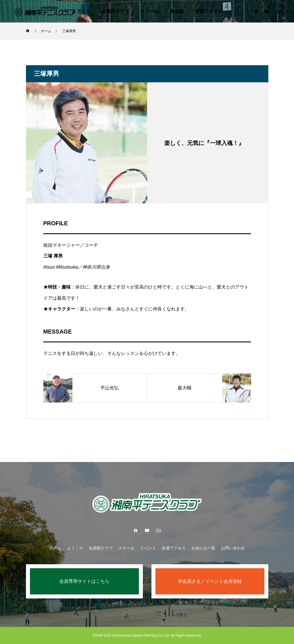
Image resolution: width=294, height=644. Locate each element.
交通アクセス (209, 11)
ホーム (55, 548)
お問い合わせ (233, 548)
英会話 (177, 11)
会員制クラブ (115, 11)
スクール (149, 11)
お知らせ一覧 (203, 548)
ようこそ (81, 11)
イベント (148, 548)
